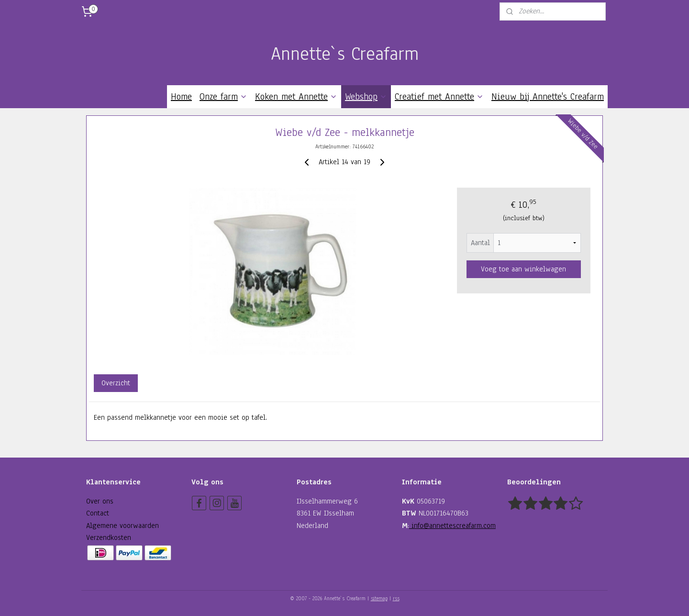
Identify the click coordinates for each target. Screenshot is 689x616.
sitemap (379, 599)
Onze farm (223, 97)
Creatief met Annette (439, 97)
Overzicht (116, 383)
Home (181, 97)
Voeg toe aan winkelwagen (523, 269)
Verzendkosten (109, 538)
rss (396, 599)
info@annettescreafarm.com (452, 526)
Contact (98, 513)
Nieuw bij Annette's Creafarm (548, 97)
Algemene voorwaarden (122, 526)
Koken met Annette (296, 97)
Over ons (100, 501)
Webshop (366, 97)
